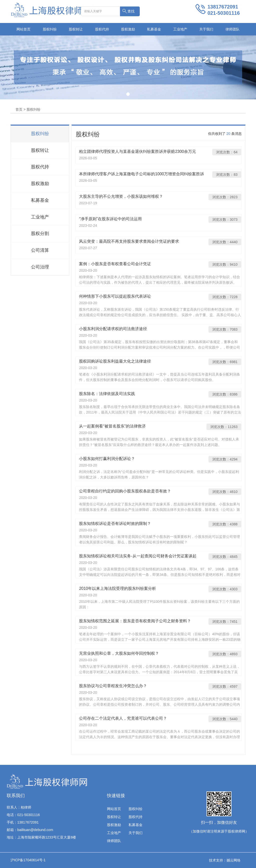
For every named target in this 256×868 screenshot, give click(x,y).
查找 (131, 11)
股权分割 (40, 233)
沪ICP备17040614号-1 (28, 860)
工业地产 (180, 29)
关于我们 (206, 29)
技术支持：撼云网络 (225, 860)
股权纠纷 (50, 29)
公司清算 (40, 250)
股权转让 (76, 29)
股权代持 (102, 29)
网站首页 (23, 29)
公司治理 (40, 267)
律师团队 (232, 29)
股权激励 (128, 29)
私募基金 (154, 29)
